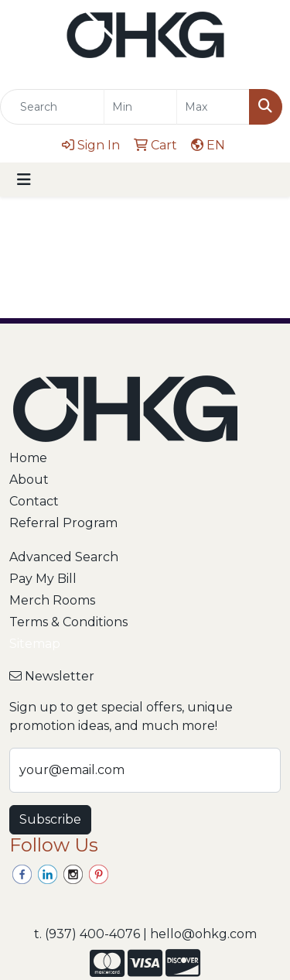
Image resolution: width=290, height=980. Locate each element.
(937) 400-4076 (92, 934)
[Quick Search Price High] (213, 107)
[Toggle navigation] (24, 180)
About (29, 480)
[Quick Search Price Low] (140, 107)
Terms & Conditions (68, 622)
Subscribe (50, 819)
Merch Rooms (52, 600)
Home (28, 458)
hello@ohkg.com (203, 934)
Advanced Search (64, 557)
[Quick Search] (52, 107)
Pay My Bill (43, 579)
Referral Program (63, 523)
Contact (34, 501)
